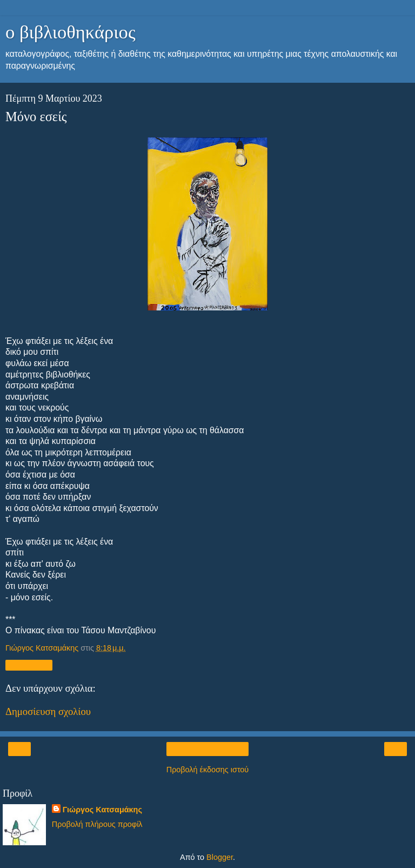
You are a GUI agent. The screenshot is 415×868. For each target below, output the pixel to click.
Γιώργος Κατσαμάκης (102, 810)
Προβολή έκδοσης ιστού (208, 770)
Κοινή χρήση (29, 665)
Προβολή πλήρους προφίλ (97, 824)
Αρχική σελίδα (208, 749)
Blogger (220, 857)
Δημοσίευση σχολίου (48, 711)
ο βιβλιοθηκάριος (71, 32)
